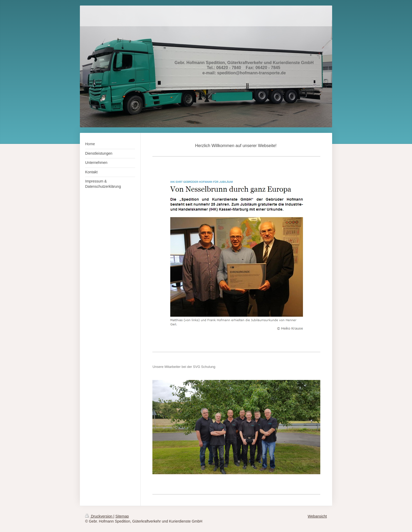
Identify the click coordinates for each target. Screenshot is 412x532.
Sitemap (122, 516)
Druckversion (99, 516)
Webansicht (317, 516)
